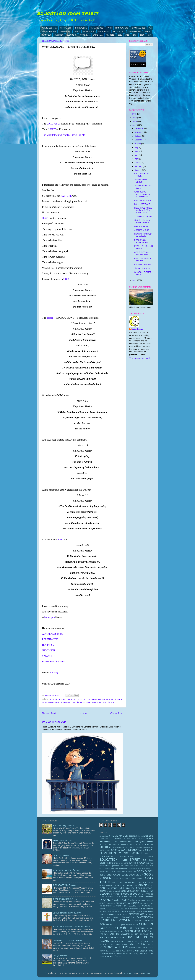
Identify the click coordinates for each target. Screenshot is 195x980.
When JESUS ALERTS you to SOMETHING (142, 194)
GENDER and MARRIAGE (121, 869)
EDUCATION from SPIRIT (68, 13)
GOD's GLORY (119, 31)
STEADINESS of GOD (137, 931)
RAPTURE (66, 196)
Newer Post (49, 713)
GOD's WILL (131, 882)
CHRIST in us (107, 847)
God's (113, 871)
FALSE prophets (113, 866)
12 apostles (104, 836)
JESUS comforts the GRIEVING (67, 913)
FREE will (144, 866)
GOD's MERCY (136, 875)
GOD (66, 279)
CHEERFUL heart (126, 844)
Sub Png (54, 673)
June (137, 151)
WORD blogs (98, 35)
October (138, 136)
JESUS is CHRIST (61, 855)
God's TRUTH (73, 699)
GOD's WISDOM (145, 882)
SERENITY (110, 925)
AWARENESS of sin (49, 28)
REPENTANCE (65, 31)
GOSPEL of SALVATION (91, 699)
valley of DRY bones (141, 944)
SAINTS (116, 917)
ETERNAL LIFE (81, 28)
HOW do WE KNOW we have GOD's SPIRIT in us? (143, 210)
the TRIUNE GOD (118, 937)
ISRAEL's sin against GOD (113, 891)
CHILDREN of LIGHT (143, 844)
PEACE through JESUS (64, 825)
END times (148, 860)
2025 (150, 35)
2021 (120, 35)
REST (108, 917)
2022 (127, 35)
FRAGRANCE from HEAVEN (130, 866)
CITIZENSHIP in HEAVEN (125, 847)
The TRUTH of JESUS (140, 181)
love (60, 540)
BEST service (138, 839)
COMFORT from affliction (144, 847)
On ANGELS (46, 35)
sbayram (128, 973)
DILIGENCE (149, 854)
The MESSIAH (123, 934)
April (137, 159)
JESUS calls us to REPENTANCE (142, 221)
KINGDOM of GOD (129, 894)
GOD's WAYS (118, 882)
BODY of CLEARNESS (109, 844)
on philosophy (112, 909)
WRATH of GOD (113, 956)
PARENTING (117, 912)
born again (50, 617)
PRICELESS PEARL (143, 200)
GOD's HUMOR (104, 31)
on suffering (148, 909)
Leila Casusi (138, 329)
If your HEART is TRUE (141, 175)
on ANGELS (133, 903)
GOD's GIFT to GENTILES (126, 871)
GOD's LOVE (121, 875)
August (138, 144)
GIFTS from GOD (134, 31)
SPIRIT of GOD (66, 28)
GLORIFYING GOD (139, 869)
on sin (139, 909)
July (137, 147)
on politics (121, 909)
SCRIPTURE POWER (115, 920)
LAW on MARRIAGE (146, 894)
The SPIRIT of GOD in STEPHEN (68, 941)
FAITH (109, 28)
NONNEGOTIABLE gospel (65, 885)
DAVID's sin (116, 850)
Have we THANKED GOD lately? (143, 235)
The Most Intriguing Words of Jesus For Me (64, 135)
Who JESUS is (128, 951)
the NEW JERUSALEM (140, 934)
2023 (135, 35)
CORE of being (105, 850)
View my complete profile (140, 358)
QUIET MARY (123, 914)
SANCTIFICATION (145, 917)
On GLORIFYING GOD (54, 722)
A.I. (150, 28)
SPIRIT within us (55, 702)
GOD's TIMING (136, 879)
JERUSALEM (133, 891)
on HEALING (130, 906)
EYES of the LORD (121, 863)
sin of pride (121, 925)
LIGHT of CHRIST (107, 897)
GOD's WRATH (106, 885)
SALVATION (59, 35)
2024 (142, 35)
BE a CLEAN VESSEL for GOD (67, 870)
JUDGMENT (72, 35)
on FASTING (118, 906)
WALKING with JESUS (139, 948)
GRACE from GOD (139, 28)
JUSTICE (116, 894)
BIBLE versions (121, 842)
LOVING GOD (109, 900)
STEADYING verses (143, 216)
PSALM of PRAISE (142, 265)
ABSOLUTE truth (106, 839)
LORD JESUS (54, 124)
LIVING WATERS (122, 28)
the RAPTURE (69, 702)
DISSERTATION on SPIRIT (137, 856)
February (139, 166)
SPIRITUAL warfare (144, 928)
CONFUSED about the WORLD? (142, 253)
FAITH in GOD (137, 863)
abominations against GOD (141, 836)
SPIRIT (52, 129)
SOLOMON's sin (132, 925)
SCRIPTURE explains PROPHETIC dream (72, 927)
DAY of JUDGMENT (130, 850)
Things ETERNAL (61, 956)
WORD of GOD (89, 31)
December (139, 128)
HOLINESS (48, 645)
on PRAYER (130, 909)
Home (83, 713)
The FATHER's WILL (143, 268)
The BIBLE (110, 35)
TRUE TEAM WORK (118, 944)
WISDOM (121, 954)
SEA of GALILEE (138, 921)
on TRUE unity (105, 912)
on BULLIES (145, 903)
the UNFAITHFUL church (122, 941)
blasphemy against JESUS (141, 842)
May (137, 155)
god (148, 869)
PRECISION (148, 912)
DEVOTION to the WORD (121, 853)
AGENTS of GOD (142, 230)
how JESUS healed (115, 888)
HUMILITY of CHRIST (135, 888)
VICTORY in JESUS (108, 702)
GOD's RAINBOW (121, 879)
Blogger (147, 973)
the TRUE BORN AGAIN (87, 702)
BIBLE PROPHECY (57, 699)
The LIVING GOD (97, 28)
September (140, 140)
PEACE (147, 31)
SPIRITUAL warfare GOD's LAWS (112, 931)
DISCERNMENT (107, 856)
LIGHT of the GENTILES (126, 897)
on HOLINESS (144, 906)
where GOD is (116, 951)
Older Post (117, 713)
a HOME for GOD (118, 836)
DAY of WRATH (141, 226)
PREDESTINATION (49, 31)
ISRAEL (150, 888)
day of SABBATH (146, 850)
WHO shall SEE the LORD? (143, 260)
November (139, 132)
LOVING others (129, 900)
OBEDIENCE (121, 903)
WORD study (85, 35)
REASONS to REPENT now (141, 241)
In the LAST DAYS (142, 204)
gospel (50, 318)
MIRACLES (111, 903)
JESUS (77, 31)
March (138, 163)
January (138, 170)
